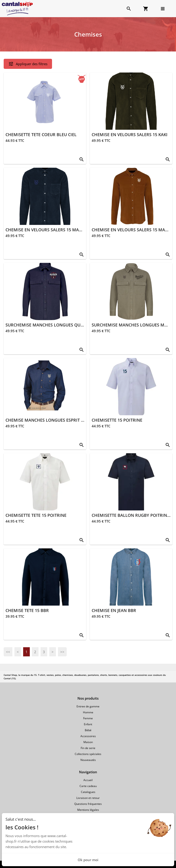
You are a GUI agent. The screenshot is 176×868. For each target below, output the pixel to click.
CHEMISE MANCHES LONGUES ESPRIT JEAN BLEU (54, 420)
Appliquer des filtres (28, 64)
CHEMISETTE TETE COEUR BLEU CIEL (41, 135)
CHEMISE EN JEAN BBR (114, 610)
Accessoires (88, 736)
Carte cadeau (88, 786)
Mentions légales (88, 810)
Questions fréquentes (88, 804)
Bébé (88, 730)
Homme (88, 712)
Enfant (88, 724)
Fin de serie (88, 748)
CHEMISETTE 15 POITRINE (117, 420)
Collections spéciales (88, 754)
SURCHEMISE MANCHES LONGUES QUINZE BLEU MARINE (62, 325)
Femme (88, 718)
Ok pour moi (88, 860)
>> (62, 652)
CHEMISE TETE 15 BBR (27, 610)
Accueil (88, 780)
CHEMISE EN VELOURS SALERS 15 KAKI (130, 135)
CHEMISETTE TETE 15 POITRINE (36, 515)
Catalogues (88, 792)
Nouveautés (88, 760)
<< (8, 652)
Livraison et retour (88, 798)
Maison (88, 742)
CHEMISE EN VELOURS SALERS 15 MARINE (47, 230)
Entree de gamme (88, 706)
